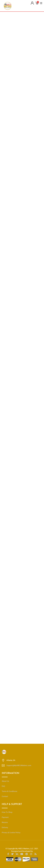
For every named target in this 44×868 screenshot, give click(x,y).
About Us (5, 781)
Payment (5, 817)
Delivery (5, 827)
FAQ (3, 786)
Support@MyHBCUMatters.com (19, 765)
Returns (5, 822)
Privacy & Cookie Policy (11, 833)
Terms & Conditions (10, 791)
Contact (5, 796)
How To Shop (7, 812)
